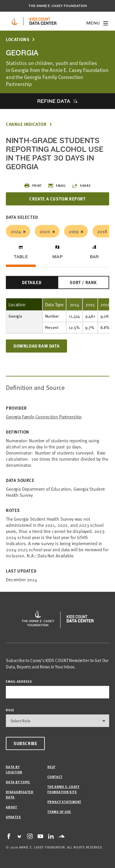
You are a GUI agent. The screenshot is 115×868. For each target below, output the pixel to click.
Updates (13, 817)
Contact (55, 777)
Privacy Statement (64, 802)
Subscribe (25, 743)
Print (33, 186)
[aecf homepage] (14, 21)
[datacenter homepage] (43, 21)
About (12, 807)
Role (10, 710)
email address (19, 681)
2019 (74, 231)
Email (57, 186)
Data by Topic (18, 782)
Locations (18, 39)
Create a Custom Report (57, 199)
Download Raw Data (36, 346)
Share (81, 186)
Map (57, 257)
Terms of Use (59, 812)
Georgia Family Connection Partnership (44, 417)
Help (51, 767)
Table (21, 257)
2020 (45, 231)
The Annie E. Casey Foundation (58, 6)
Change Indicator (26, 124)
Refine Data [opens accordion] (54, 101)
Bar (94, 257)
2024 (16, 231)
